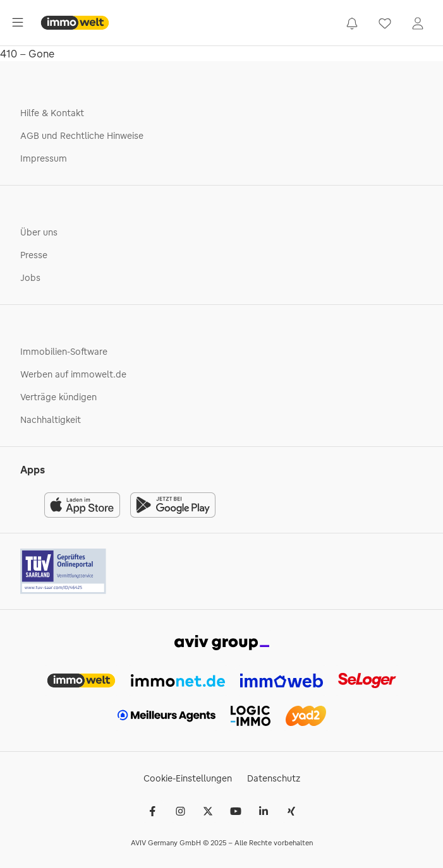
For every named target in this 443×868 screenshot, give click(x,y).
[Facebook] (152, 811)
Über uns (39, 232)
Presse (34, 255)
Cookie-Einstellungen (188, 778)
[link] (352, 23)
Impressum (44, 158)
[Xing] (291, 811)
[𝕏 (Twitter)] (208, 811)
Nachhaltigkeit (51, 420)
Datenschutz (274, 778)
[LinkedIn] (264, 811)
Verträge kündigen (58, 397)
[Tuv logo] (64, 571)
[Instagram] (180, 811)
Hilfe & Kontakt (52, 113)
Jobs (30, 278)
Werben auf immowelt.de (73, 374)
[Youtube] (236, 811)
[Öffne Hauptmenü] (18, 23)
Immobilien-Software (64, 352)
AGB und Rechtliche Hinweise (82, 136)
